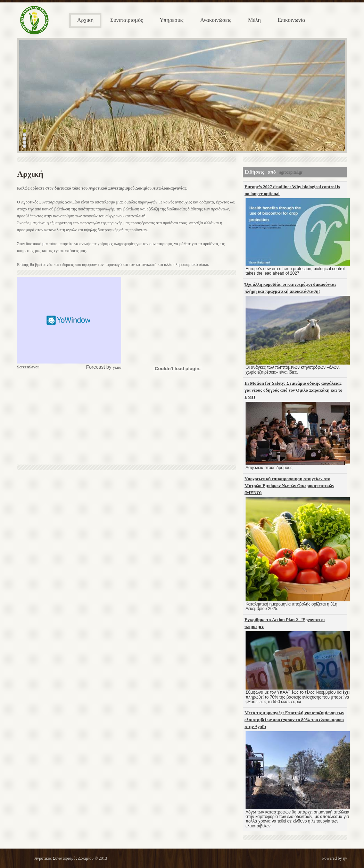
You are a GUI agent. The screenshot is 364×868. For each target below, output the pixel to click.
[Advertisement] (69, 418)
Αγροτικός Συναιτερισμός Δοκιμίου (64, 858)
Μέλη (254, 20)
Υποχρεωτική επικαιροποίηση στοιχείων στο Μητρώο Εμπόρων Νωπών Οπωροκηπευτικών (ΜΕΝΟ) (289, 486)
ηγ (345, 858)
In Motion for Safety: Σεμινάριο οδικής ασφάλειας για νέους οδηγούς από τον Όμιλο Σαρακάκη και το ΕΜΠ (293, 390)
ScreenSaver (28, 367)
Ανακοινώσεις (216, 20)
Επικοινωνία (291, 20)
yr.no (117, 367)
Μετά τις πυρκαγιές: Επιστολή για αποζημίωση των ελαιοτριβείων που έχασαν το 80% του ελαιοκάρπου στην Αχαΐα (294, 720)
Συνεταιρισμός (126, 20)
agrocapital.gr (291, 172)
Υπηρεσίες (172, 20)
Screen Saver (69, 320)
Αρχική (85, 20)
